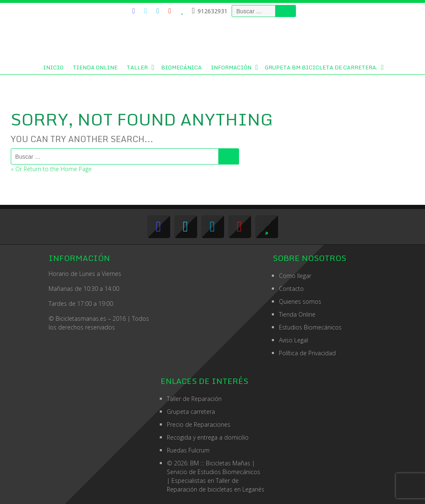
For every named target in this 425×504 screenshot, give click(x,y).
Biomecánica (181, 67)
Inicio (53, 67)
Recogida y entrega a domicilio (208, 437)
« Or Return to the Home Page (51, 169)
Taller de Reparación (194, 399)
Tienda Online (95, 67)
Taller (137, 67)
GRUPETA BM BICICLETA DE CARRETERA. (321, 67)
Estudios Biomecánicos (310, 327)
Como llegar (295, 276)
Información (231, 67)
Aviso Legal (293, 340)
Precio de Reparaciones (199, 424)
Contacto (291, 289)
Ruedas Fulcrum (188, 450)
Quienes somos (300, 301)
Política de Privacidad (307, 353)
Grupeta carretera (191, 412)
